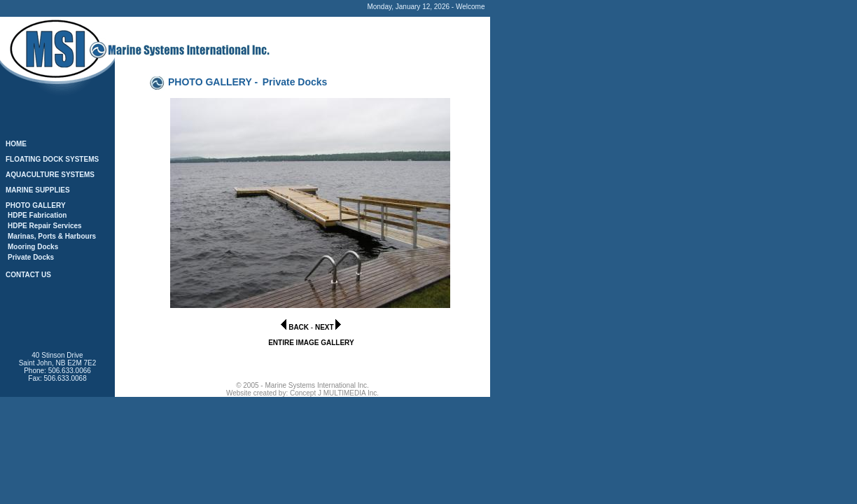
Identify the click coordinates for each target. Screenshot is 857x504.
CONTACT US (28, 275)
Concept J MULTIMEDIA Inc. (334, 393)
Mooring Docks (33, 247)
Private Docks (31, 257)
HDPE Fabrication (37, 215)
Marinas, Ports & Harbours (52, 236)
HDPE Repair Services (45, 226)
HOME (16, 144)
